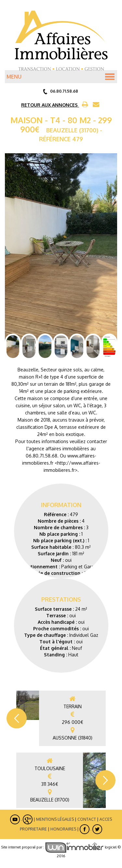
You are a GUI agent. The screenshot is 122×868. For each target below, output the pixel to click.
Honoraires (63, 829)
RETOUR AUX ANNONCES (50, 105)
